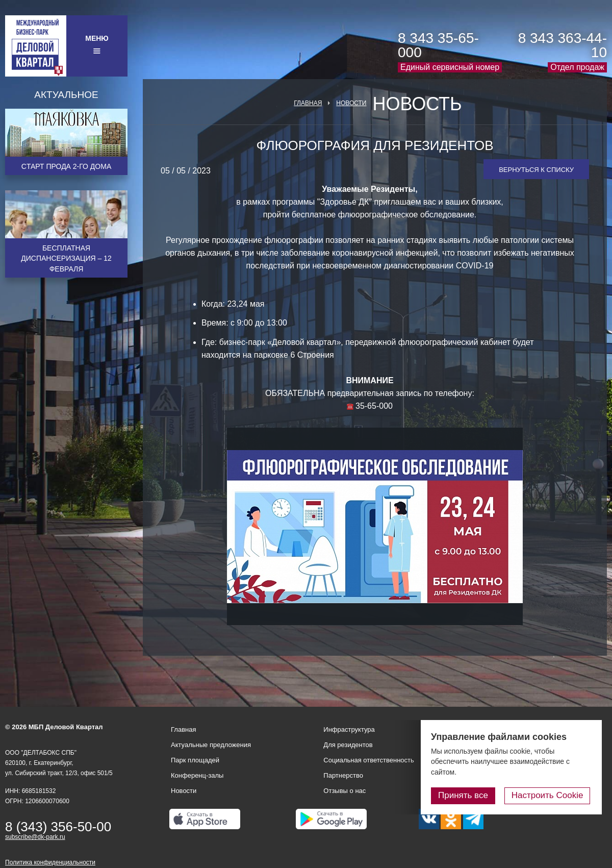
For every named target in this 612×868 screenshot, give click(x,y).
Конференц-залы (197, 775)
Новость (417, 104)
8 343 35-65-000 (438, 45)
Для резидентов (348, 745)
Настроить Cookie (549, 795)
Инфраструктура (349, 729)
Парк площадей (195, 760)
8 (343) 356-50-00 (58, 827)
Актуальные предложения (211, 745)
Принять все (466, 795)
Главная (308, 103)
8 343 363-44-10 (563, 45)
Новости (351, 103)
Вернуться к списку (536, 170)
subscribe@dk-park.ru (35, 837)
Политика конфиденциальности (50, 862)
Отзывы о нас (345, 791)
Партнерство (343, 775)
